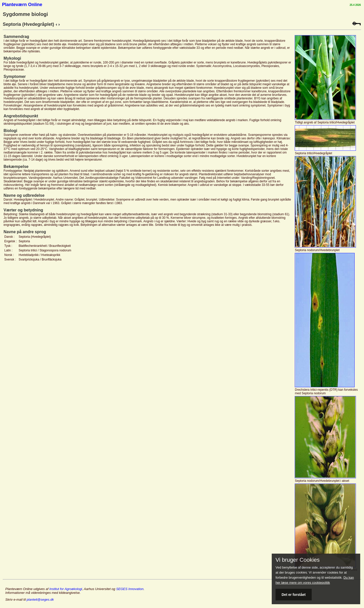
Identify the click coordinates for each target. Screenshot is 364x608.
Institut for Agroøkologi (66, 589)
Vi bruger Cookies (298, 560)
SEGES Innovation (130, 589)
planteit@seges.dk (40, 600)
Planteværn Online (22, 5)
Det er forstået (294, 595)
